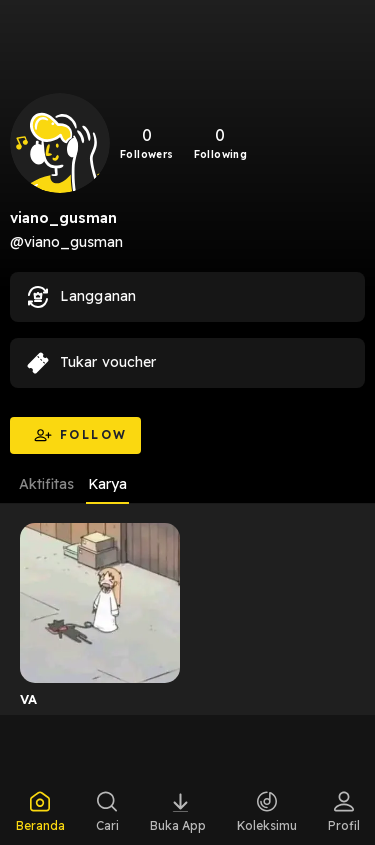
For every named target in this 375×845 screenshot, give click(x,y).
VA (29, 699)
